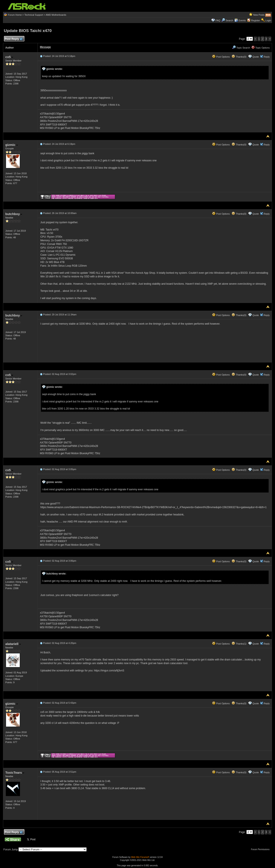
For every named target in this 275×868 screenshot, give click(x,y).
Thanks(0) (239, 57)
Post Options (221, 57)
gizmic (12, 145)
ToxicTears (15, 772)
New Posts (259, 15)
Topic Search (241, 48)
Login (268, 20)
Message (45, 47)
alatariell (13, 644)
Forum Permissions (261, 849)
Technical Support (34, 15)
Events (240, 20)
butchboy (14, 214)
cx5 (9, 57)
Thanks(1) (239, 644)
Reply (267, 57)
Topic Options (261, 48)
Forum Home (15, 15)
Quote (256, 57)
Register (256, 20)
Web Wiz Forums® (140, 857)
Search (229, 20)
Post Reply (14, 39)
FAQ (218, 20)
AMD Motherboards (56, 15)
